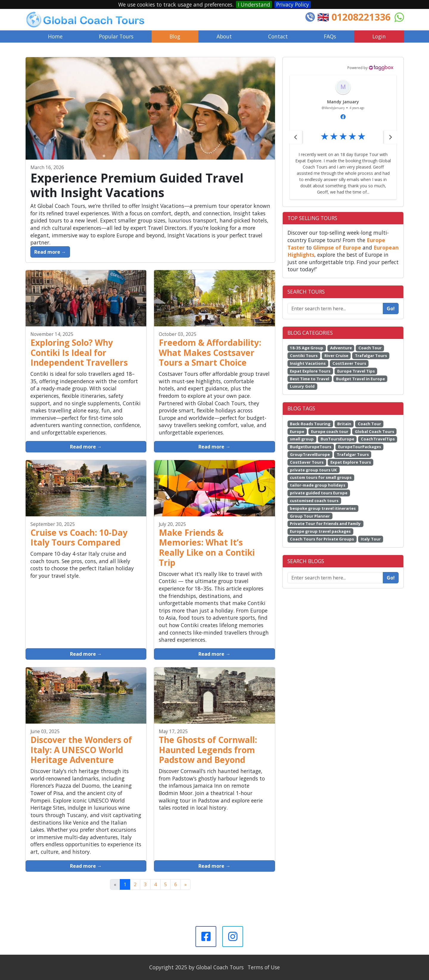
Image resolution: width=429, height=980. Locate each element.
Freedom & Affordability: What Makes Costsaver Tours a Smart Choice (210, 353)
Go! (391, 297)
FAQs (330, 36)
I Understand (254, 4)
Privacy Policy (293, 4)
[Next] (186, 884)
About (224, 36)
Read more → (50, 252)
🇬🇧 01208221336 (354, 17)
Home (55, 36)
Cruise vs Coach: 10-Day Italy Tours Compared (79, 537)
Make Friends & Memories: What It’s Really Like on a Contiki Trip (207, 547)
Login (379, 36)
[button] (296, 126)
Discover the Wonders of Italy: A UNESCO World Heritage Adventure (81, 750)
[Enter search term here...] (335, 567)
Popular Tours (116, 36)
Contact (278, 36)
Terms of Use (264, 967)
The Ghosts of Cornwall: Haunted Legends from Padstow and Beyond (208, 750)
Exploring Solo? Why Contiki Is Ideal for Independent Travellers (79, 353)
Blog (175, 36)
